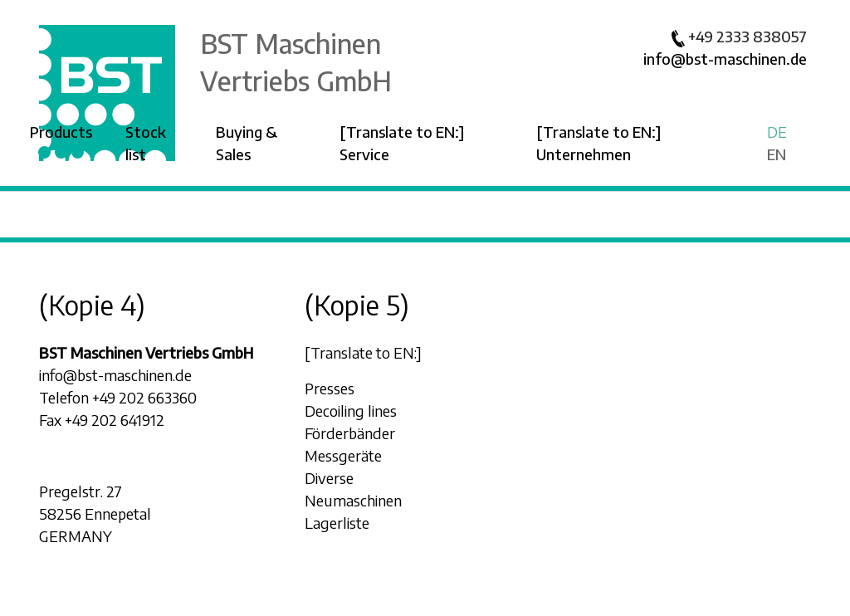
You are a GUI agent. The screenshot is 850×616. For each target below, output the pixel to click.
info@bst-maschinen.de (725, 59)
